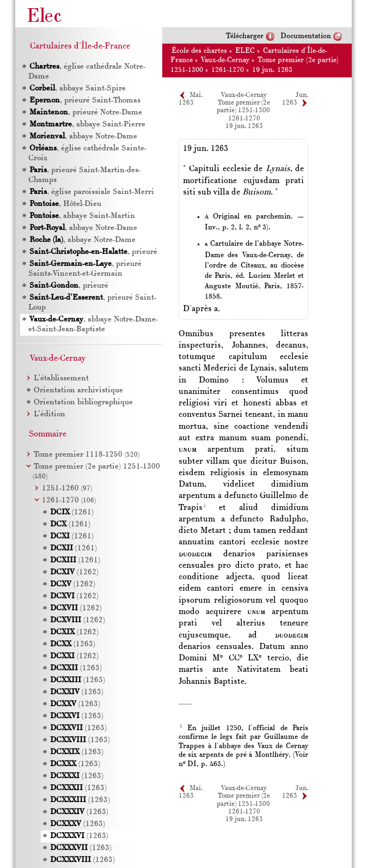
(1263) (73, 644)
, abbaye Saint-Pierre (87, 125)
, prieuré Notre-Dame (85, 113)
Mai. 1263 (191, 792)
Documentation (306, 36)
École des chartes (199, 51)
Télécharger (245, 36)
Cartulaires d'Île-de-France (80, 46)
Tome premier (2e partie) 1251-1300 (243, 107)
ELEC (245, 51)
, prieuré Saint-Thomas (84, 101)
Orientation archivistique (78, 390)
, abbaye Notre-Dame (83, 136)
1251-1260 (67, 488)
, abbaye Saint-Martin (82, 216)
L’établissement (61, 378)
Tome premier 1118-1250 (87, 455)
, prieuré (93, 252)
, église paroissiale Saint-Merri (91, 192)
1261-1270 (228, 70)
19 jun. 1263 (272, 70)
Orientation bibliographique (83, 402)
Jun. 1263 (295, 792)
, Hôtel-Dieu (65, 204)
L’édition (50, 414)
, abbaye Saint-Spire (77, 89)
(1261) (72, 512)
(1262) (74, 572)
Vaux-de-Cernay (225, 60)
